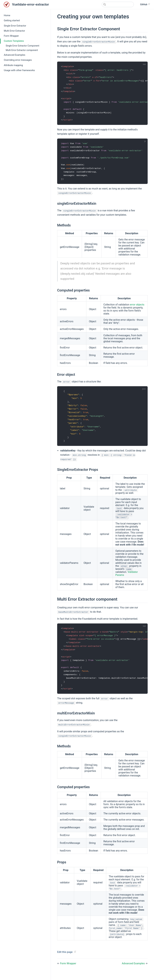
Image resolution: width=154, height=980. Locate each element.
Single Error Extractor (15, 26)
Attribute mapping (13, 65)
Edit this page (65, 958)
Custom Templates (14, 41)
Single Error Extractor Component (22, 46)
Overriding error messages (18, 60)
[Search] (118, 4)
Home (7, 15)
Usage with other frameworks (19, 70)
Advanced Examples (15, 55)
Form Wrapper (11, 36)
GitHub (145, 4)
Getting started (12, 20)
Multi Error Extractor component (22, 50)
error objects (137, 307)
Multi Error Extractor (14, 31)
